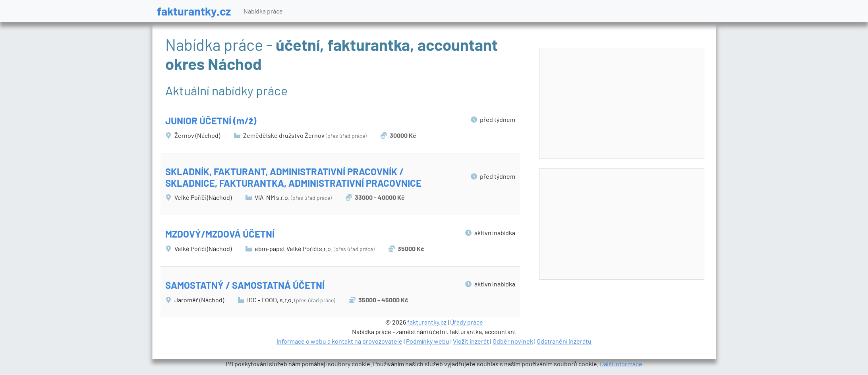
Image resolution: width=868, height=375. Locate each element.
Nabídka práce (263, 11)
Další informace (621, 364)
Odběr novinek (513, 341)
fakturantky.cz (194, 11)
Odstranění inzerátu (564, 341)
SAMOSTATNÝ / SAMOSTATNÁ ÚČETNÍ (245, 285)
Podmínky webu (428, 341)
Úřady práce (467, 322)
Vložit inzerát (471, 341)
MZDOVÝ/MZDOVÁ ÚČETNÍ (220, 234)
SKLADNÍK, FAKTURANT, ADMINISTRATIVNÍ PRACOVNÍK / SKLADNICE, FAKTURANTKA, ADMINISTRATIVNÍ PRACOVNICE (293, 177)
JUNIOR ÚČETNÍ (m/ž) (211, 121)
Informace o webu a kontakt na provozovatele (339, 341)
